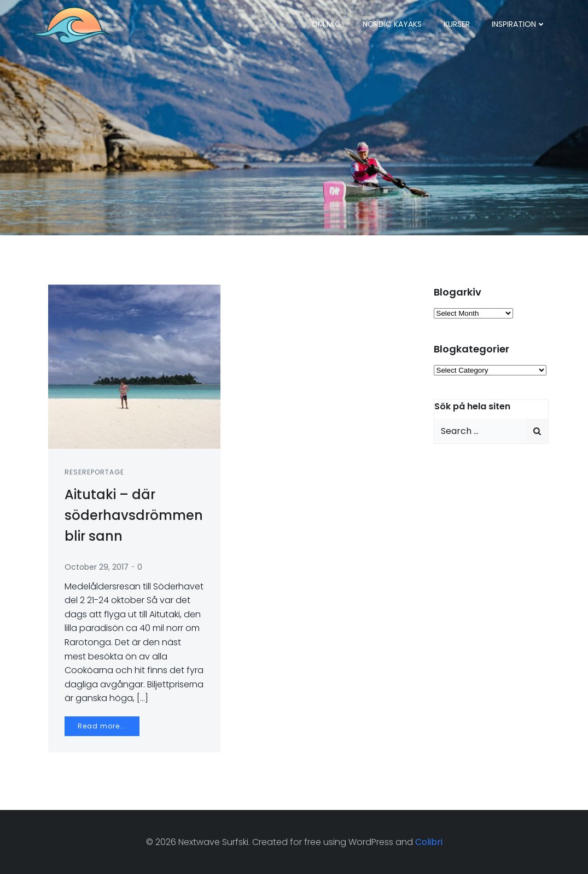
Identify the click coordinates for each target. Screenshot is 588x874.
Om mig (326, 24)
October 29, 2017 (97, 567)
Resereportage (94, 472)
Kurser (457, 24)
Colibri (429, 842)
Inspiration (519, 24)
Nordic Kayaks (392, 24)
